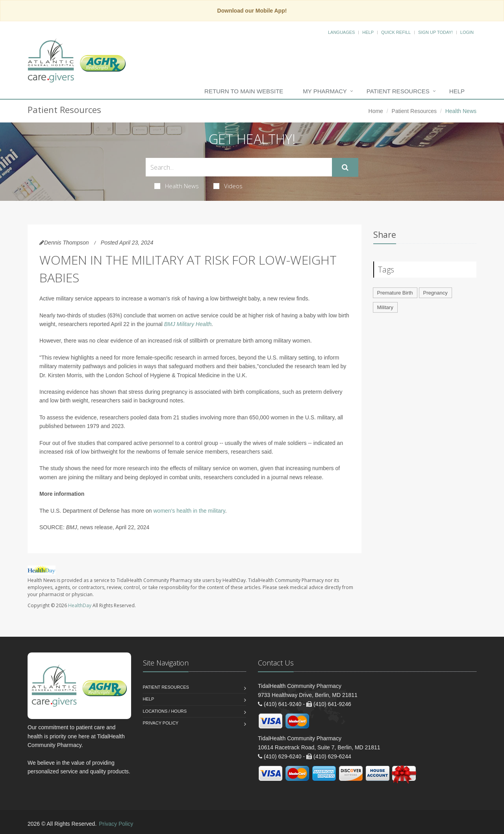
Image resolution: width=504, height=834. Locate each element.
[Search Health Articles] (239, 167)
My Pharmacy (325, 91)
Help (368, 32)
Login (467, 32)
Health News (177, 186)
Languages (341, 32)
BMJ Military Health (188, 324)
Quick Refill (396, 32)
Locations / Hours (165, 711)
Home (376, 111)
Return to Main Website (244, 91)
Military (385, 307)
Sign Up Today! (435, 32)
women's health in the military (189, 511)
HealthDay (80, 605)
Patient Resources (398, 91)
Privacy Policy (161, 723)
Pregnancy (435, 293)
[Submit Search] (345, 167)
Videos (228, 186)
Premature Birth (395, 293)
